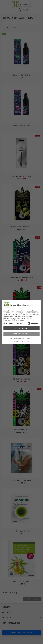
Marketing (33, 323)
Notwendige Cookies (13, 323)
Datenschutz (18, 341)
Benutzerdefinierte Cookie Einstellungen (22, 338)
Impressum (25, 341)
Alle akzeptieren (22, 328)
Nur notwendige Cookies (22, 334)
